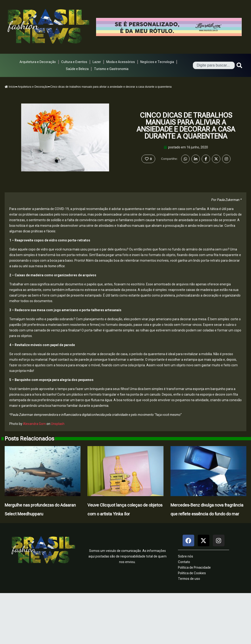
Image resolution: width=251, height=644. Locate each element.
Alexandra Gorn (34, 424)
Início (10, 87)
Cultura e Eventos (74, 62)
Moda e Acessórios (121, 62)
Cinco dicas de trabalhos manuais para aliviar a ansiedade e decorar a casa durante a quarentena (186, 126)
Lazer (97, 62)
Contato (184, 562)
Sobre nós (186, 556)
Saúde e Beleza (77, 69)
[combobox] (214, 65)
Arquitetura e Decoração (38, 62)
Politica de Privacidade (194, 567)
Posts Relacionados (29, 439)
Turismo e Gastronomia (111, 69)
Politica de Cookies (192, 573)
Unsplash (58, 424)
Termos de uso (189, 579)
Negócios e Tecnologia (157, 62)
